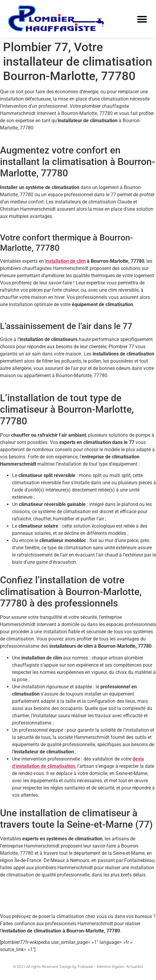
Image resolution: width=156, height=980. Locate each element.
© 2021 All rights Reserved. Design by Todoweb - (54, 967)
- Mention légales (110, 967)
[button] (142, 19)
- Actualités (134, 967)
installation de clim (65, 261)
